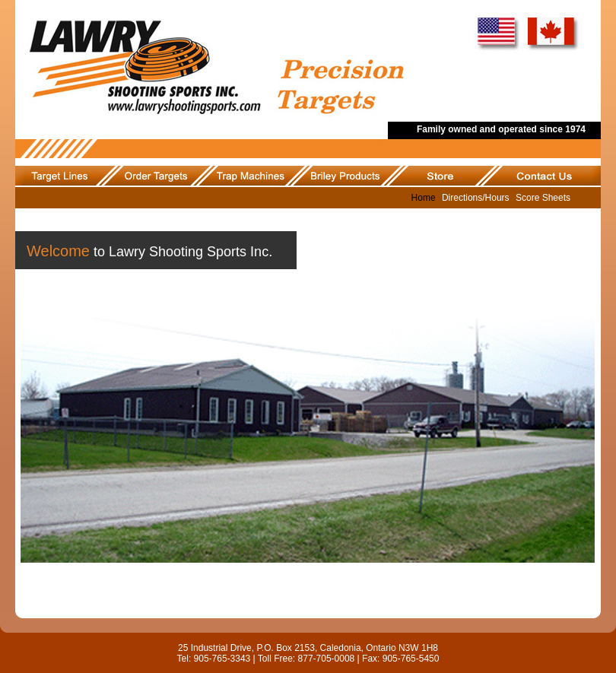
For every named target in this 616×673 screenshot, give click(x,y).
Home (424, 198)
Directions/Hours (476, 198)
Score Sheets (543, 198)
